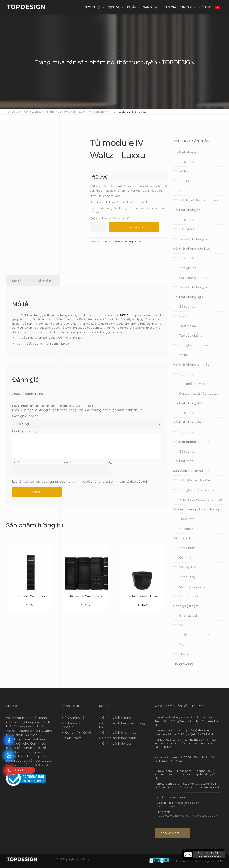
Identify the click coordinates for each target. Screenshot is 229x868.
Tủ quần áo (134, 242)
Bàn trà (185, 181)
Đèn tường (187, 577)
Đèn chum (187, 548)
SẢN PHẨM (151, 7)
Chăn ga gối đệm (186, 606)
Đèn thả (185, 558)
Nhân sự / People (71, 725)
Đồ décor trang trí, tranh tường (196, 509)
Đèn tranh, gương (192, 587)
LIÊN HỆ (205, 7)
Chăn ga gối (188, 615)
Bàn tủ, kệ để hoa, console (199, 200)
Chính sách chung (117, 718)
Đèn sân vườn (189, 596)
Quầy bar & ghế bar (194, 278)
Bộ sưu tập (187, 162)
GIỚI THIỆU (93, 7)
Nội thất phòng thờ (187, 403)
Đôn (182, 191)
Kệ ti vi (184, 171)
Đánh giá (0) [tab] (43, 281)
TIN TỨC (186, 7)
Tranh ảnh (187, 519)
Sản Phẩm (73, 738)
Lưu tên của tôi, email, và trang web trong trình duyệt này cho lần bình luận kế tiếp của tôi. (80, 481)
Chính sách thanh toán (120, 733)
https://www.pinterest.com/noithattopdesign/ (186, 816)
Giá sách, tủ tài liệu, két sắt (199, 393)
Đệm (183, 625)
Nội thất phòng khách (190, 152)
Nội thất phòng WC (188, 422)
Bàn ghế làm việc (192, 384)
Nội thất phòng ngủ (115, 242)
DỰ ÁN (132, 7)
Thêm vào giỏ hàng (134, 227)
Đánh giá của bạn (25, 416)
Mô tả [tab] (17, 281)
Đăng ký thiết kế (78, 733)
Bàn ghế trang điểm (194, 345)
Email (66, 462)
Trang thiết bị (183, 664)
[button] (204, 855)
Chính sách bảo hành (119, 738)
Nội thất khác (183, 461)
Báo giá (170, 7)
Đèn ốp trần (188, 567)
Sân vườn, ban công (188, 471)
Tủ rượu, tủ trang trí (194, 239)
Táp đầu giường (191, 336)
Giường (184, 316)
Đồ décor (186, 529)
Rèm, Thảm (182, 635)
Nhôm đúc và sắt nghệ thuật (201, 500)
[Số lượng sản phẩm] (98, 227)
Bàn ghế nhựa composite (198, 490)
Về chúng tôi (75, 718)
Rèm (183, 645)
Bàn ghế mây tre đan (195, 480)
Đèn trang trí (183, 538)
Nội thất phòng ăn (187, 210)
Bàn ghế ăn (188, 229)
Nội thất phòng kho (188, 442)
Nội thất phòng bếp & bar (192, 249)
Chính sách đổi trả (117, 743)
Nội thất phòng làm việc (191, 364)
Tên (16, 462)
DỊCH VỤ (114, 7)
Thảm (184, 654)
